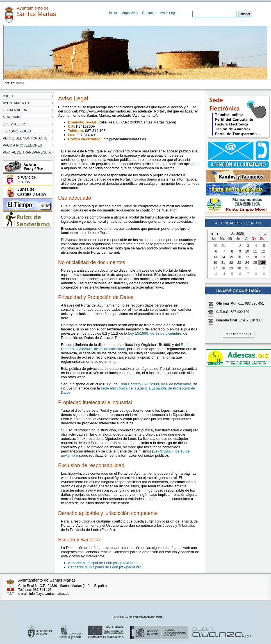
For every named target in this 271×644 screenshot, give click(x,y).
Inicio (113, 13)
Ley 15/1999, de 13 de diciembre (155, 333)
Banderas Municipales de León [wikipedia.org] (105, 567)
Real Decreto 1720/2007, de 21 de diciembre (125, 347)
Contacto (149, 13)
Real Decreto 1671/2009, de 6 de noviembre (155, 384)
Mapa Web (129, 13)
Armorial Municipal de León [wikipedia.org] (102, 563)
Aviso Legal (169, 13)
